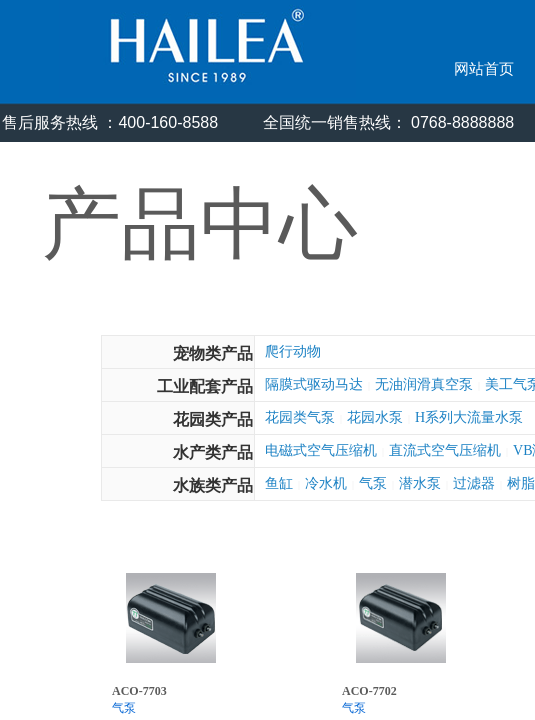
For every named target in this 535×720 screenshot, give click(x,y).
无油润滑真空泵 (424, 384)
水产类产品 (213, 452)
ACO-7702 (369, 691)
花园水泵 (375, 417)
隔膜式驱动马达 (314, 384)
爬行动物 (293, 351)
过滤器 (474, 483)
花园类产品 (213, 419)
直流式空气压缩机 (445, 450)
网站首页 (484, 69)
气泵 (373, 483)
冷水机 (326, 483)
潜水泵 (420, 483)
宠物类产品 (213, 353)
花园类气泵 (300, 417)
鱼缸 (279, 483)
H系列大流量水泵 (469, 417)
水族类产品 (213, 485)
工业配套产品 (205, 386)
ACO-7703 (139, 691)
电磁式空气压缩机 (321, 450)
